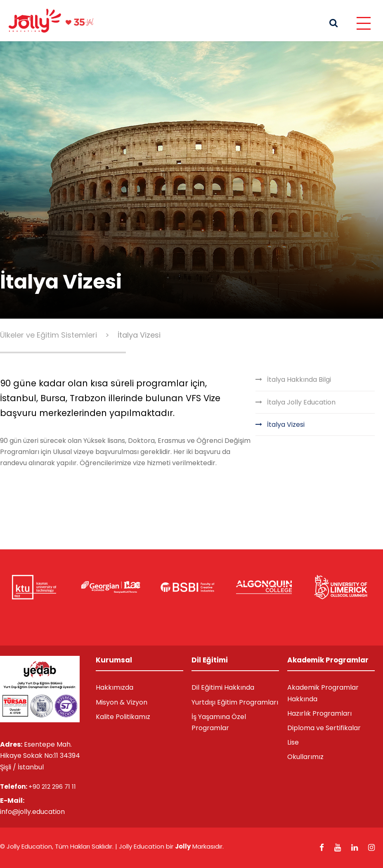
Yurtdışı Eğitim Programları (235, 702)
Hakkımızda (115, 687)
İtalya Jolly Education (301, 402)
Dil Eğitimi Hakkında (223, 687)
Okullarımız (305, 757)
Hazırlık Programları (319, 713)
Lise (293, 742)
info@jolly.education (32, 812)
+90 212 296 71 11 (52, 786)
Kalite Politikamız (123, 717)
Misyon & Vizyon (122, 702)
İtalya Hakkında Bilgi (299, 380)
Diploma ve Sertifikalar (324, 728)
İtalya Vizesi (286, 425)
